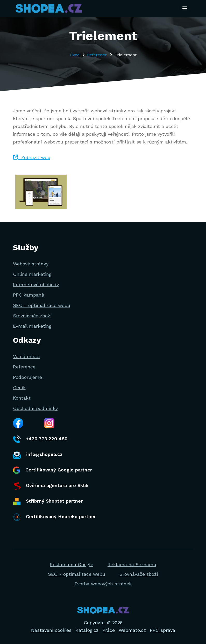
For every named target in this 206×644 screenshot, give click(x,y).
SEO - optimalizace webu (42, 305)
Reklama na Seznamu (132, 564)
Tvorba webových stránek (103, 584)
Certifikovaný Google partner (52, 470)
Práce (109, 630)
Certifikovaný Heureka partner (54, 517)
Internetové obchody (36, 285)
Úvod (75, 55)
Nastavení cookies (51, 630)
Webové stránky (31, 264)
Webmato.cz (132, 630)
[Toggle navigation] (185, 9)
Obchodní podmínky (35, 408)
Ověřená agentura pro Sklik (51, 486)
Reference (97, 55)
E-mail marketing (32, 326)
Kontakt (22, 398)
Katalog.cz (87, 630)
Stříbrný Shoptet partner (48, 502)
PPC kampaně (29, 295)
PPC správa (162, 630)
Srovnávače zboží (32, 316)
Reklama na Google (72, 564)
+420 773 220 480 (40, 439)
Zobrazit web (32, 157)
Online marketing (32, 274)
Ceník (19, 388)
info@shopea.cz (38, 455)
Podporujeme (27, 377)
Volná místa (26, 356)
